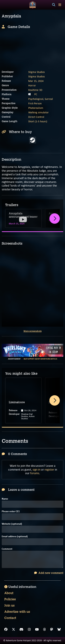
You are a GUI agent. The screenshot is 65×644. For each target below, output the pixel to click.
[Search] (54, 5)
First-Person (35, 103)
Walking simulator (38, 112)
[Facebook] (6, 629)
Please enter (11, 512)
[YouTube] (37, 629)
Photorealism (36, 108)
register (49, 470)
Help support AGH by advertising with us (40, 359)
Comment (7, 549)
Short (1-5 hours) (38, 121)
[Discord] (21, 629)
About (9, 593)
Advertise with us (17, 612)
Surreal (49, 99)
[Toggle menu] (60, 5)
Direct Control (36, 117)
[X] (14, 629)
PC (36, 94)
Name (5, 499)
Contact (10, 618)
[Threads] (45, 629)
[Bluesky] (59, 629)
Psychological (36, 99)
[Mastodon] (52, 629)
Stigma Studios (36, 72)
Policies (10, 599)
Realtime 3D (35, 90)
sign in (36, 470)
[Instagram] (29, 629)
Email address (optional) (15, 537)
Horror (32, 85)
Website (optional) (12, 524)
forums (35, 473)
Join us (9, 605)
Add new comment (49, 573)
